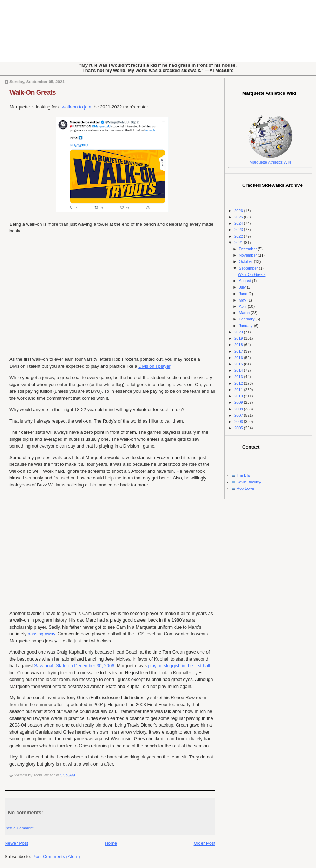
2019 (239, 338)
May (243, 300)
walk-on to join (77, 107)
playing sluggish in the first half (179, 666)
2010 (239, 396)
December (248, 249)
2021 (239, 243)
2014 (239, 370)
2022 (239, 236)
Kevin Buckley (249, 482)
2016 (239, 358)
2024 (239, 223)
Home (111, 843)
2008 (239, 409)
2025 (239, 217)
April (243, 306)
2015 (239, 364)
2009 (239, 402)
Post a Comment (19, 828)
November (248, 255)
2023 (239, 230)
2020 (239, 332)
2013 (239, 377)
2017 (239, 351)
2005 (239, 428)
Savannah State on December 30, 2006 (74, 666)
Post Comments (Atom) (56, 857)
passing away (41, 634)
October (246, 261)
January (246, 326)
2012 (239, 383)
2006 (239, 422)
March (245, 313)
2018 (239, 345)
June (243, 294)
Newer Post (16, 843)
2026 (239, 211)
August (245, 281)
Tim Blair (244, 475)
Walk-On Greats (33, 92)
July (243, 287)
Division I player (154, 366)
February (247, 319)
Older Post (205, 843)
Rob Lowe (245, 488)
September (249, 268)
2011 (239, 390)
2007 (239, 415)
